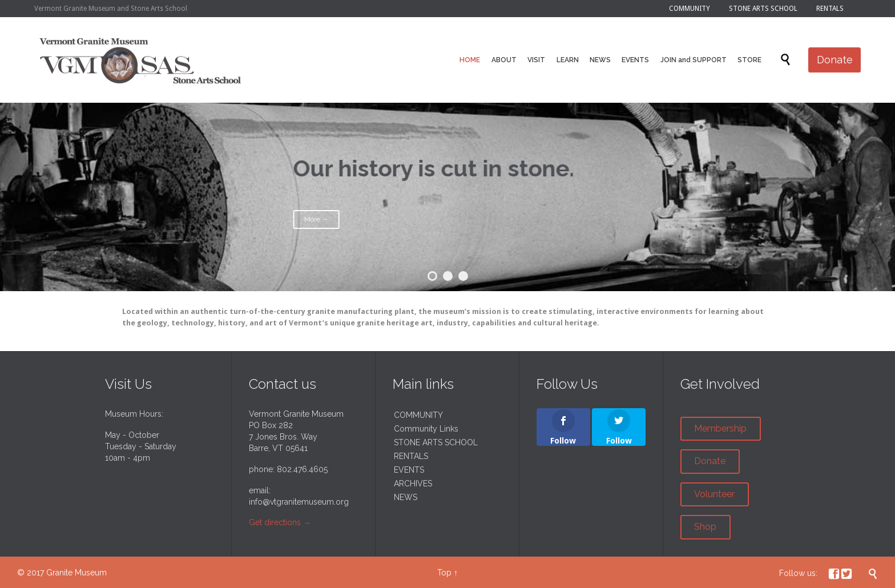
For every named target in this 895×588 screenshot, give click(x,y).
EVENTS (409, 470)
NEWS (406, 497)
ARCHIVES (413, 484)
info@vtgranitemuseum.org (299, 502)
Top (444, 573)
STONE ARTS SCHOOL (436, 442)
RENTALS (411, 456)
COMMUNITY (418, 415)
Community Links (426, 429)
